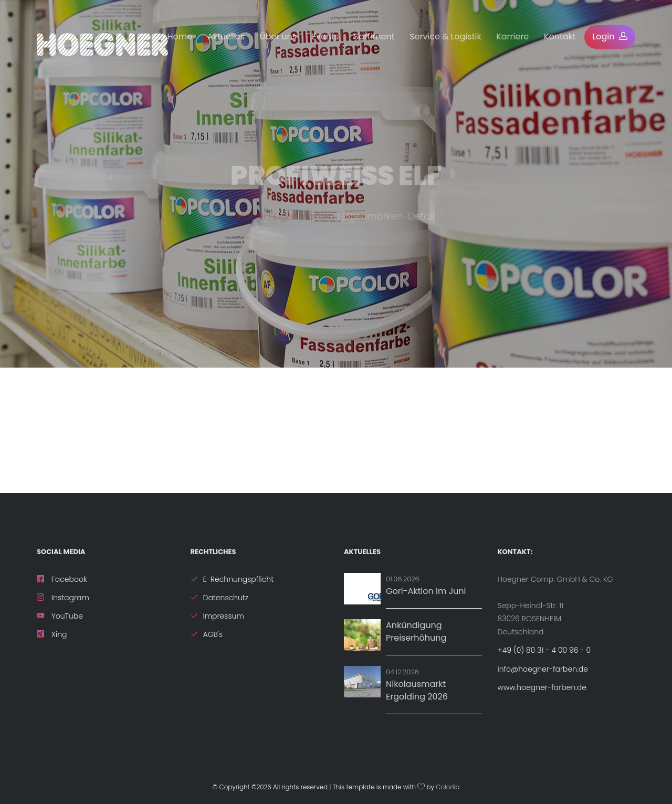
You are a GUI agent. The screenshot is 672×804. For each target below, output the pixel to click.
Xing (52, 634)
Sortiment (374, 36)
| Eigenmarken (303, 221)
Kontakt (560, 36)
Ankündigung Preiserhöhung (416, 631)
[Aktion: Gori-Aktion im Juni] (362, 589)
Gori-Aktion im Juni (426, 591)
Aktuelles (226, 36)
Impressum (217, 616)
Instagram (63, 598)
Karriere (512, 36)
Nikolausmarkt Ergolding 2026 (417, 690)
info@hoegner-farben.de (543, 669)
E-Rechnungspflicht (232, 579)
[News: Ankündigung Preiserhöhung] (362, 635)
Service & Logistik (445, 36)
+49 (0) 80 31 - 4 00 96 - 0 (544, 650)
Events (325, 36)
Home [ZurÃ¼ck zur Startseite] (252, 221)
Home (180, 36)
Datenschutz (220, 598)
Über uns (279, 36)
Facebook (62, 579)
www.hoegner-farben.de (542, 687)
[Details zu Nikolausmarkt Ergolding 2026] (362, 682)
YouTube (60, 616)
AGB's (207, 634)
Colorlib (448, 787)
